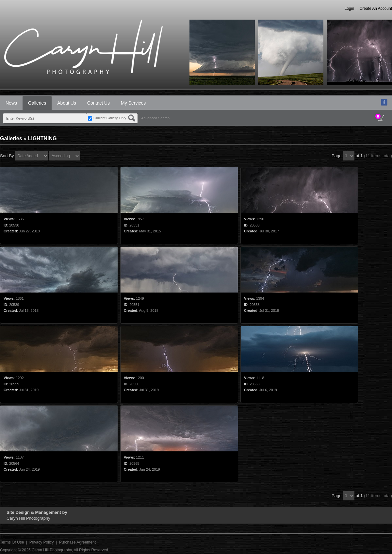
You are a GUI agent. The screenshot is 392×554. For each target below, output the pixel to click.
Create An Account (376, 8)
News (11, 103)
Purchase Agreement (77, 542)
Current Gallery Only (110, 118)
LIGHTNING (42, 138)
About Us (67, 103)
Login (349, 8)
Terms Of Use (12, 542)
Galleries (37, 103)
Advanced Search (155, 118)
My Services (133, 103)
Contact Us (98, 103)
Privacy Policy (42, 542)
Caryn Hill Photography (52, 550)
